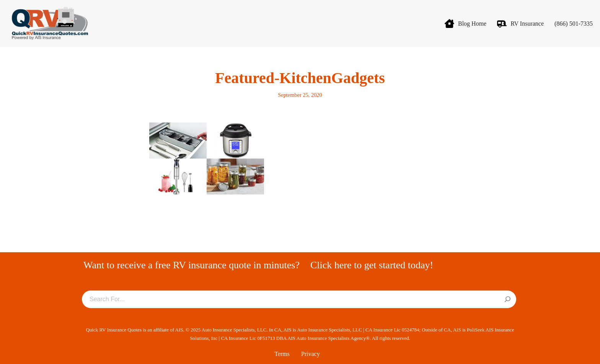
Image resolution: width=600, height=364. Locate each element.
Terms (282, 354)
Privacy (311, 354)
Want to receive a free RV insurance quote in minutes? (192, 265)
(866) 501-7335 (574, 24)
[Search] (508, 300)
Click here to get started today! (372, 265)
